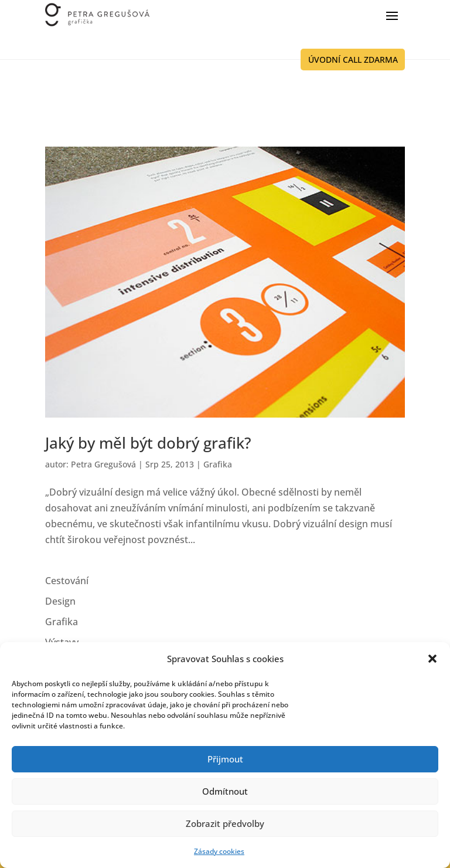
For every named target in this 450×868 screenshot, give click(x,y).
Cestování (67, 581)
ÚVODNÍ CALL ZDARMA (353, 60)
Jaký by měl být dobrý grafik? (148, 443)
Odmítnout (225, 791)
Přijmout (225, 759)
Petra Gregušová (103, 464)
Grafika (218, 464)
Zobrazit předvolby (225, 823)
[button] (432, 659)
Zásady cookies (219, 851)
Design (60, 601)
